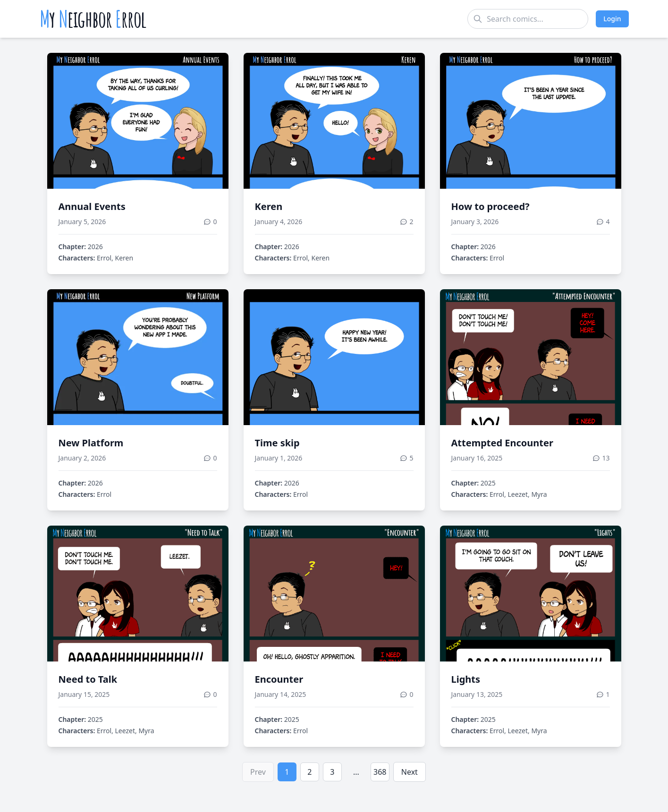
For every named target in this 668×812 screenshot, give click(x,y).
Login (612, 19)
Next (410, 772)
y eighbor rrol (93, 19)
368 (380, 772)
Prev (258, 772)
